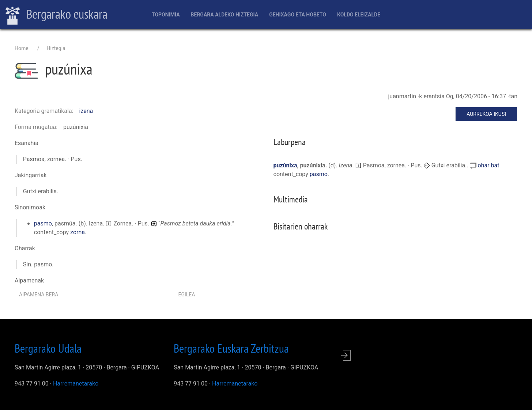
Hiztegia (56, 48)
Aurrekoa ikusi (486, 114)
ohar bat (488, 165)
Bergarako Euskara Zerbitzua (231, 348)
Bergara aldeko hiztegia (225, 15)
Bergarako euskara (56, 15)
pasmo (43, 223)
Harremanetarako (76, 384)
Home (22, 48)
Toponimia (166, 15)
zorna (78, 232)
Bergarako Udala (48, 348)
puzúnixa (285, 165)
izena (86, 111)
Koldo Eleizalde (359, 15)
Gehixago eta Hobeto (298, 15)
